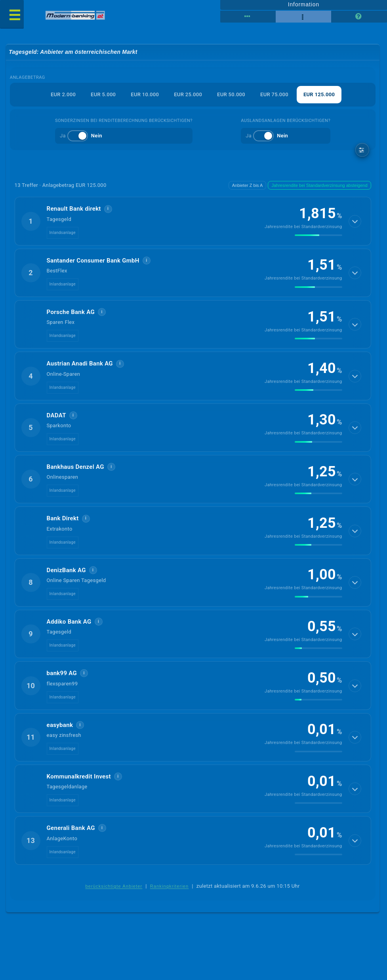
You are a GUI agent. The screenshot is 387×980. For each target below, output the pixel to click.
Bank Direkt (63, 518)
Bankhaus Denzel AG (75, 467)
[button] (193, 221)
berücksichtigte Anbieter (114, 886)
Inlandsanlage (63, 233)
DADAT (56, 415)
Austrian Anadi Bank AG (80, 363)
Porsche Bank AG (71, 312)
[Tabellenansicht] (248, 17)
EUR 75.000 (274, 94)
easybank (60, 725)
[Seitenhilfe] (359, 17)
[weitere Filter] (362, 150)
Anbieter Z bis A (248, 185)
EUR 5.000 (103, 94)
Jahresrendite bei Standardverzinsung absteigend (319, 185)
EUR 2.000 (63, 94)
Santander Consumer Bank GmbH (93, 261)
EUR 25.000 (188, 94)
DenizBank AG (66, 570)
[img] (318, 235)
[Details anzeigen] (355, 221)
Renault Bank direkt (74, 209)
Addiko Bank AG (69, 622)
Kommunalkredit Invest (79, 776)
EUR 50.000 (231, 94)
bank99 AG (62, 673)
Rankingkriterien (170, 886)
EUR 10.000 (145, 94)
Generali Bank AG (71, 828)
